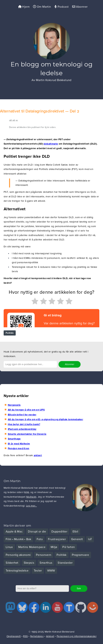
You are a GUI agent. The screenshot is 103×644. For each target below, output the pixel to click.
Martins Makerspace (32, 547)
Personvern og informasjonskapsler (77, 636)
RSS (25, 636)
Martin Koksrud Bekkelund (54, 80)
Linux (9, 547)
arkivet (38, 455)
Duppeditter (59, 532)
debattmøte (51, 144)
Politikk (10, 333)
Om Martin (42, 7)
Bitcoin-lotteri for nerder (22, 415)
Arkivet (50, 636)
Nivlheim (31, 497)
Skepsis (29, 563)
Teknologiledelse (17, 571)
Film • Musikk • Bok (19, 539)
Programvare (80, 555)
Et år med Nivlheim (19, 444)
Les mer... (31, 506)
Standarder (65, 563)
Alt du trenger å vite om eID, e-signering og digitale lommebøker (45, 419)
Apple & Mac (14, 532)
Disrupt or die (37, 532)
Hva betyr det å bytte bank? (24, 424)
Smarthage (14, 439)
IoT (90, 539)
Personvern (44, 555)
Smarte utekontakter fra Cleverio (27, 434)
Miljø (54, 547)
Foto (40, 539)
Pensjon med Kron (19, 448)
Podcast (62, 7)
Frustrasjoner (57, 539)
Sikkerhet (12, 563)
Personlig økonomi (18, 555)
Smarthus (46, 563)
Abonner (80, 7)
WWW (51, 571)
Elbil (75, 532)
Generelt (77, 539)
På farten (69, 547)
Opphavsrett (14, 636)
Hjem (24, 7)
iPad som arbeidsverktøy (22, 429)
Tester (38, 571)
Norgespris (14, 405)
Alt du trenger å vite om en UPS (26, 410)
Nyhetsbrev (37, 636)
